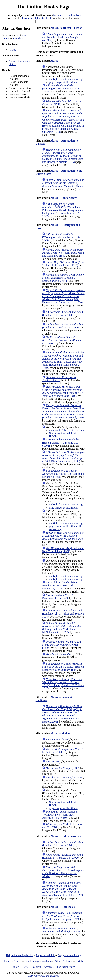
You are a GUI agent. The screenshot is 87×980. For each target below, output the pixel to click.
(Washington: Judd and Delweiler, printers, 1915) (63, 156)
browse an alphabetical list (37, 18)
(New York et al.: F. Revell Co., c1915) (63, 264)
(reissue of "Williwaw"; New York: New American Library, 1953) (60, 815)
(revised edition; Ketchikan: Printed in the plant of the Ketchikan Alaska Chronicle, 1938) (63, 121)
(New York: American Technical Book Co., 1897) (63, 889)
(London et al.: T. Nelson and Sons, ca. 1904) (63, 614)
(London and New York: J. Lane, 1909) (63, 550)
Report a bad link (45, 955)
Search (18, 961)
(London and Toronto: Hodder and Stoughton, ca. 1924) (62, 37)
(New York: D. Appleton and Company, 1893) (62, 916)
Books (16, 967)
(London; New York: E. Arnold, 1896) (63, 411)
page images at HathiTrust (63, 82)
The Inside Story (66, 967)
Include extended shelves (67, 15)
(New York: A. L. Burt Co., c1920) (63, 751)
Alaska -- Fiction (60, 733)
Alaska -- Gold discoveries (66, 836)
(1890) (62, 645)
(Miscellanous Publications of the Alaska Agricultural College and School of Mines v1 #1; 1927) (63, 210)
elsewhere (19, 38)
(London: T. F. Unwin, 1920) (63, 313)
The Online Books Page (43, 7)
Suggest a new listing (69, 955)
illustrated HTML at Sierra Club (67, 430)
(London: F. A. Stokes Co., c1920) (63, 326)
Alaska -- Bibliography (64, 198)
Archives (49, 967)
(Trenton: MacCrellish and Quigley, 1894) (63, 667)
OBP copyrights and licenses (43, 976)
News (25, 967)
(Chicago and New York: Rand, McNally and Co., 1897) (62, 628)
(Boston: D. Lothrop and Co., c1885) (63, 278)
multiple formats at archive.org (66, 79)
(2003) (57, 740)
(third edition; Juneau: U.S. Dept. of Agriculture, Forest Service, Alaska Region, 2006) (63, 714)
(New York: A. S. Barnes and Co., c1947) (60, 596)
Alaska (12, 50)
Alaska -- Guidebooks (63, 907)
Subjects (68, 961)
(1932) (62, 768)
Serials (79, 961)
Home (8, 961)
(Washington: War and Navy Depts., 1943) (62, 237)
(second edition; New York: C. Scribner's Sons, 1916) (62, 391)
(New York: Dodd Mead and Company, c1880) (63, 253)
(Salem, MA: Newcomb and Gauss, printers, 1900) (64, 296)
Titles (57, 961)
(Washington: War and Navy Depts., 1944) (62, 88)
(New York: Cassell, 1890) (64, 457)
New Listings (32, 961)
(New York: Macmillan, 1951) (60, 585)
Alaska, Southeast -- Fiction (66, 28)
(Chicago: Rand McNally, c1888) (63, 474)
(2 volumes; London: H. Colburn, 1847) (63, 684)
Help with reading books (19, 955)
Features (36, 967)
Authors (46, 961)
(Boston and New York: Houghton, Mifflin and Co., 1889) (63, 360)
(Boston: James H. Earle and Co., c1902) (60, 443)
